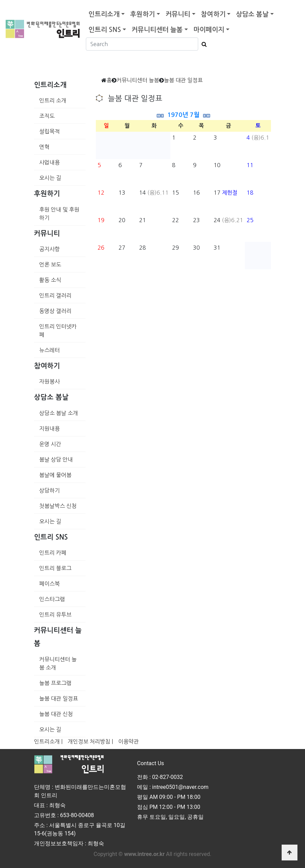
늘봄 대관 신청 (56, 714)
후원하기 (143, 14)
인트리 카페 (53, 553)
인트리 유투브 (55, 615)
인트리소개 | (48, 741)
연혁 (44, 147)
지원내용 (49, 428)
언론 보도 (50, 264)
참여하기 (213, 14)
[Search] (142, 44)
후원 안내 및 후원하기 (59, 214)
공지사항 (49, 249)
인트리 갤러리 (55, 295)
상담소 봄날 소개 (59, 413)
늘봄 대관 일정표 (59, 698)
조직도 (47, 116)
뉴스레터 (49, 350)
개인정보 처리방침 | (90, 741)
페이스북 (49, 584)
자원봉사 (49, 381)
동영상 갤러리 (55, 311)
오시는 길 (50, 178)
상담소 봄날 (252, 14)
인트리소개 (104, 14)
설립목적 (49, 131)
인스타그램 (52, 599)
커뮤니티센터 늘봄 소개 (58, 663)
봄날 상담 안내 (56, 459)
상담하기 (49, 490)
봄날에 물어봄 (55, 475)
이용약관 (128, 741)
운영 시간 (50, 444)
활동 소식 (50, 280)
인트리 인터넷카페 (58, 330)
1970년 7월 (183, 115)
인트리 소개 (53, 100)
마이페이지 (209, 30)
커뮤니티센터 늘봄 (157, 30)
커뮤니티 (178, 14)
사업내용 (49, 162)
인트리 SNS (105, 30)
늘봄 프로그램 (55, 683)
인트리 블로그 (55, 568)
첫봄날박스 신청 (58, 506)
